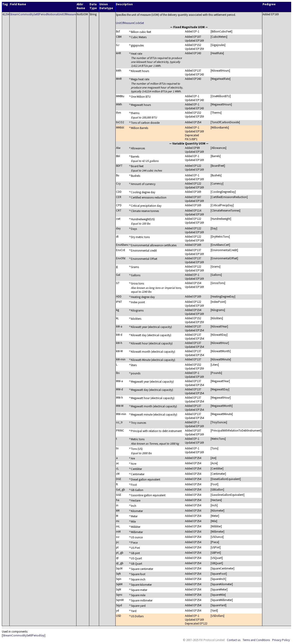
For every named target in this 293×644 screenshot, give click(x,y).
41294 (6, 14)
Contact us (234, 640)
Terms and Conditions (256, 640)
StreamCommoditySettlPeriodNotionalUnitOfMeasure (43, 14)
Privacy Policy (281, 640)
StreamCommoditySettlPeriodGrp (24, 635)
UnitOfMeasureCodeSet (130, 23)
